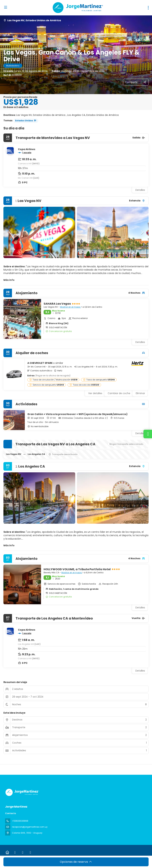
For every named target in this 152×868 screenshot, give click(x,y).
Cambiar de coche (119, 393)
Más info (9, 280)
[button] (10, 232)
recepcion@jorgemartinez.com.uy (30, 827)
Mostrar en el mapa (70, 307)
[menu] (148, 8)
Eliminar (140, 393)
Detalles (140, 190)
